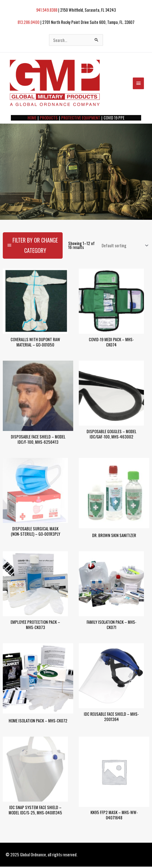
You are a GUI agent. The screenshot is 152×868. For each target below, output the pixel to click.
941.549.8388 (46, 10)
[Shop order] (124, 248)
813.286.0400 (28, 22)
